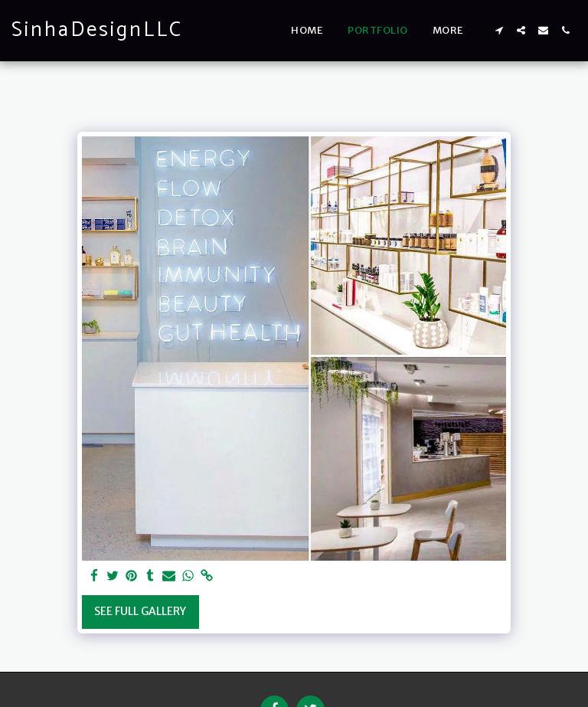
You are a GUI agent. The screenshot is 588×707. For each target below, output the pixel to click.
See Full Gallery (140, 611)
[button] (499, 30)
